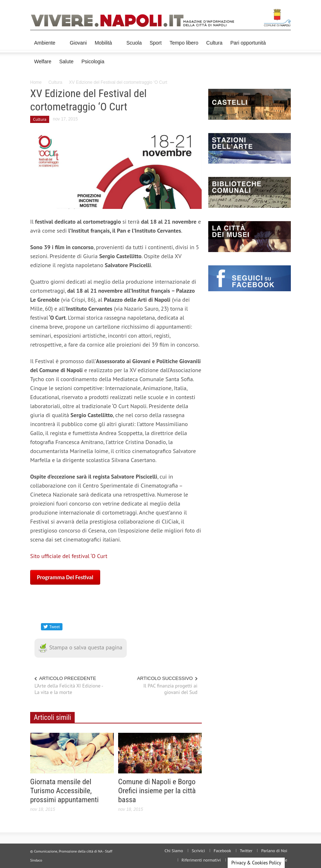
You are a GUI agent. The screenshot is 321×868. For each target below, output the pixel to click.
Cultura (214, 43)
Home (36, 82)
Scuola (134, 43)
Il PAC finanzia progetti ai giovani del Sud (170, 689)
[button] (284, 42)
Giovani (78, 43)
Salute (66, 61)
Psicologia (93, 61)
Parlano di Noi (274, 851)
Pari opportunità (248, 43)
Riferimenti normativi (201, 860)
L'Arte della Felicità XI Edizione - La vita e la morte (69, 689)
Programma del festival (65, 577)
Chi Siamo (174, 851)
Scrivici (198, 851)
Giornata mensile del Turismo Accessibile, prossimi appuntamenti (64, 791)
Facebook (222, 851)
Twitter (246, 851)
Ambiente (46, 46)
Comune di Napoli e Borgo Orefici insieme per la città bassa (157, 791)
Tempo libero (184, 43)
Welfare (43, 61)
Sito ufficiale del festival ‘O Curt (69, 556)
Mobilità (104, 46)
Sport (156, 43)
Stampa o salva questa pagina (81, 647)
